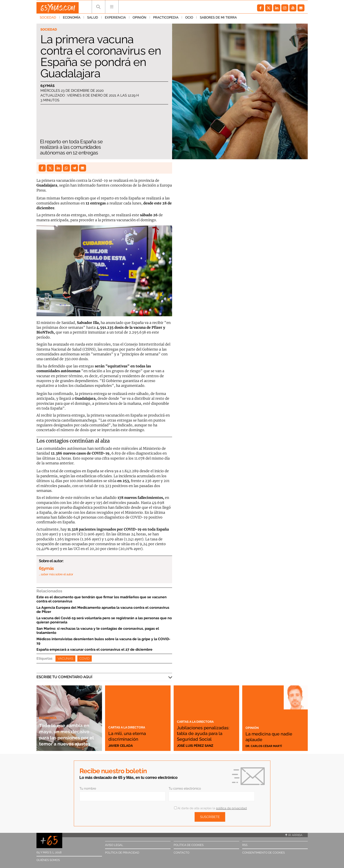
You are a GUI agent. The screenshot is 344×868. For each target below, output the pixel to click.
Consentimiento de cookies (264, 853)
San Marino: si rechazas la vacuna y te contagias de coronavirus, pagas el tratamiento (98, 631)
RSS (245, 845)
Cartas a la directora (130, 727)
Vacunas (65, 659)
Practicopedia (166, 19)
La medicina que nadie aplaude (267, 736)
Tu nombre (88, 788)
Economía (72, 19)
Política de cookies (189, 845)
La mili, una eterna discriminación (132, 736)
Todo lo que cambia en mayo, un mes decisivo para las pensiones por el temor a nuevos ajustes (68, 728)
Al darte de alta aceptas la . (211, 808)
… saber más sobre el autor (56, 574)
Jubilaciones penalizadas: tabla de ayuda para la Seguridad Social (205, 730)
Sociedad (48, 19)
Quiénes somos (48, 860)
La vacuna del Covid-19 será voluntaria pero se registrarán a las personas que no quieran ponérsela (104, 620)
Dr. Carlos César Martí (266, 746)
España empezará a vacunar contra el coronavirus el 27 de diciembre (94, 649)
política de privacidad (231, 808)
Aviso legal (114, 845)
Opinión (139, 19)
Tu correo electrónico (185, 788)
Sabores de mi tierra (218, 19)
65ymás (48, 86)
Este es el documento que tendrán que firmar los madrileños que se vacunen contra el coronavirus (102, 599)
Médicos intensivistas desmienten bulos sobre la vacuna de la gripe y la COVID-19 (103, 641)
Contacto (182, 853)
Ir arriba (294, 835)
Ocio (189, 19)
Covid (85, 659)
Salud (93, 19)
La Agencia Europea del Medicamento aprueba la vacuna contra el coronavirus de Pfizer (103, 610)
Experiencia (115, 19)
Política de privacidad (122, 853)
